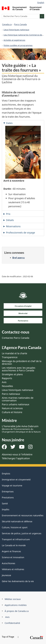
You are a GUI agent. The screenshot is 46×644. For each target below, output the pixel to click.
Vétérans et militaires (13, 569)
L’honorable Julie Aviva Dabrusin (21, 429)
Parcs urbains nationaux (16, 404)
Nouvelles (7, 386)
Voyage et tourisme (12, 486)
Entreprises (8, 491)
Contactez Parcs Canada (16, 338)
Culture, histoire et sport (15, 527)
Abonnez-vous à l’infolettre (17, 454)
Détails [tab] (10, 220)
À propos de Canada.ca (17, 611)
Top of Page (10, 637)
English (41, 3)
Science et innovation (13, 557)
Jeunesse (6, 575)
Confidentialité (12, 623)
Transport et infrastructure (16, 539)
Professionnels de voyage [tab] (20, 233)
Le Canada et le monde (14, 545)
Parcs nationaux (11, 394)
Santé (5, 503)
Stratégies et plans (12, 374)
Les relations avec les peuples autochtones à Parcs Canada (19, 369)
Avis (4, 382)
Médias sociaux (13, 599)
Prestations (8, 497)
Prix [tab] (8, 214)
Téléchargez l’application (16, 458)
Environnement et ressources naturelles (23, 515)
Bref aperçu (19, 258)
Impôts (6, 509)
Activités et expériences (14, 40)
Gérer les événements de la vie (18, 581)
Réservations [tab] (13, 226)
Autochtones (9, 563)
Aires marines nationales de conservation (18, 399)
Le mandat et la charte (14, 353)
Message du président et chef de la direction (22, 362)
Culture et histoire (12, 412)
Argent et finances (11, 551)
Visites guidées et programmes (18, 45)
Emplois (6, 474)
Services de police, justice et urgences (22, 533)
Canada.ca (7, 24)
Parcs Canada (20, 24)
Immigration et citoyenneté (16, 480)
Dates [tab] (9, 123)
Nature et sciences (12, 408)
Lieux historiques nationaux (16, 30)
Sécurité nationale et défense (17, 521)
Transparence (10, 357)
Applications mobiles (16, 605)
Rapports (7, 378)
